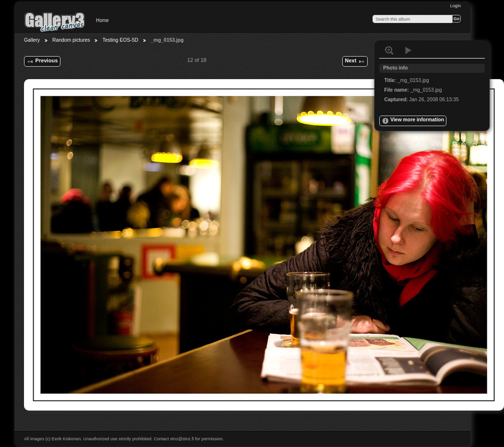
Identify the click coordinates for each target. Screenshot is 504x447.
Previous (42, 61)
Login (456, 6)
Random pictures (71, 40)
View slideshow (408, 50)
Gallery (32, 40)
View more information (413, 121)
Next (355, 61)
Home (102, 20)
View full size (389, 50)
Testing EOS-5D (120, 40)
